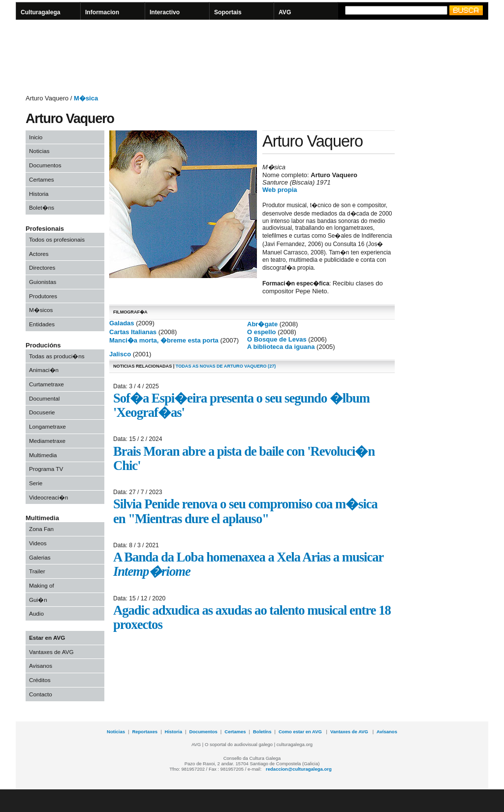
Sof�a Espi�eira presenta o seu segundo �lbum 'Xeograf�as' (241, 405)
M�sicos (41, 310)
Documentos (45, 165)
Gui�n (38, 600)
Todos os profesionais (57, 239)
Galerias (40, 557)
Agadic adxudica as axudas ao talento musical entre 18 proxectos (252, 617)
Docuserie (42, 412)
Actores (39, 254)
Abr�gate (262, 324)
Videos (38, 543)
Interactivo (165, 12)
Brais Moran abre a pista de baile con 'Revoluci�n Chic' (244, 458)
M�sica (86, 98)
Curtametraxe (47, 384)
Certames (42, 179)
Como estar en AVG (301, 732)
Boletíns (262, 732)
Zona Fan (41, 529)
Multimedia (43, 455)
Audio (36, 613)
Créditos (40, 680)
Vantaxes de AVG (51, 652)
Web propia (280, 190)
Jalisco (120, 354)
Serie (36, 483)
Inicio (36, 137)
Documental (44, 398)
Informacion (102, 12)
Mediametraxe (47, 441)
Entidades (42, 324)
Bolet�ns (42, 207)
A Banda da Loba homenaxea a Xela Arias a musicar (248, 564)
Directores (42, 267)
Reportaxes (145, 732)
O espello (262, 332)
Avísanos (387, 732)
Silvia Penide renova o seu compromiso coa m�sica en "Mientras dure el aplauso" (245, 511)
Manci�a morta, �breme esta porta (164, 340)
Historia (39, 194)
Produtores (43, 296)
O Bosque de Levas (277, 339)
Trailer (37, 571)
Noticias (39, 151)
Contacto (41, 694)
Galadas (122, 323)
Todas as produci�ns (57, 356)
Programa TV (46, 469)
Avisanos (41, 666)
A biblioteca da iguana (281, 347)
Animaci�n (44, 370)
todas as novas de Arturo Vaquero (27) (226, 366)
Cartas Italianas (133, 332)
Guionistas (43, 282)
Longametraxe (47, 426)
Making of (42, 585)
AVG (285, 12)
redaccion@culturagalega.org (299, 769)
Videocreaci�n (48, 497)
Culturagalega (41, 12)
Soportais (228, 12)
